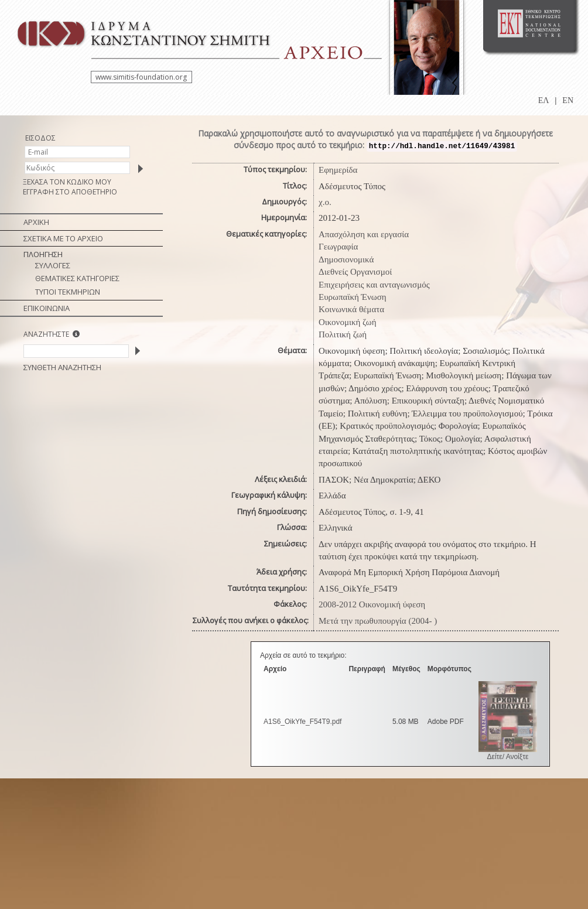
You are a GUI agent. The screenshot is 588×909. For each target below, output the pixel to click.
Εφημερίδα (338, 170)
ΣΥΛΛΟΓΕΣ (53, 265)
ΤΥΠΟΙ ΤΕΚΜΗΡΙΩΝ (68, 292)
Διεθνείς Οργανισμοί (355, 272)
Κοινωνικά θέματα (351, 309)
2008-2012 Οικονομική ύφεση (372, 604)
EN (568, 100)
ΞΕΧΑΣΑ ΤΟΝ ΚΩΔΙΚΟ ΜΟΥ (67, 182)
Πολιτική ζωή (343, 334)
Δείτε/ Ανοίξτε (508, 757)
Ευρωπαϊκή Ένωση (353, 297)
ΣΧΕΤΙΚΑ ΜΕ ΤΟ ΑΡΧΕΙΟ (63, 238)
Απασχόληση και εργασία (364, 234)
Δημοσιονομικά (346, 259)
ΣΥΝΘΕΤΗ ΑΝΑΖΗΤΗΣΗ (62, 367)
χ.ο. (325, 202)
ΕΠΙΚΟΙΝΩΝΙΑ (47, 308)
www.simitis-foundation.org (141, 77)
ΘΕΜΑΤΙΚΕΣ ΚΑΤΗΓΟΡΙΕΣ (77, 278)
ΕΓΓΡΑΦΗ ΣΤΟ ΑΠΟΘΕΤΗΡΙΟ (70, 192)
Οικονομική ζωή (348, 322)
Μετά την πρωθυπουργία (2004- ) (378, 621)
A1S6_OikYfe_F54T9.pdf (302, 722)
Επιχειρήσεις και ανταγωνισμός (374, 285)
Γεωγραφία (338, 247)
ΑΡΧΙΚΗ (36, 222)
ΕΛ (544, 100)
